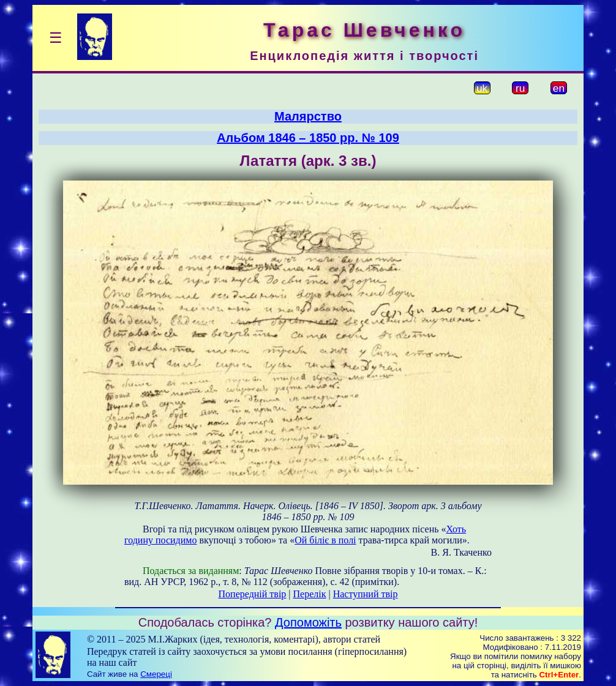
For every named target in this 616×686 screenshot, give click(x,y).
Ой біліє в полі (325, 540)
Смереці (156, 674)
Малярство (308, 116)
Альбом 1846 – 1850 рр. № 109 (308, 138)
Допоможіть (308, 622)
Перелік (310, 594)
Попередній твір (253, 594)
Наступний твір (366, 594)
